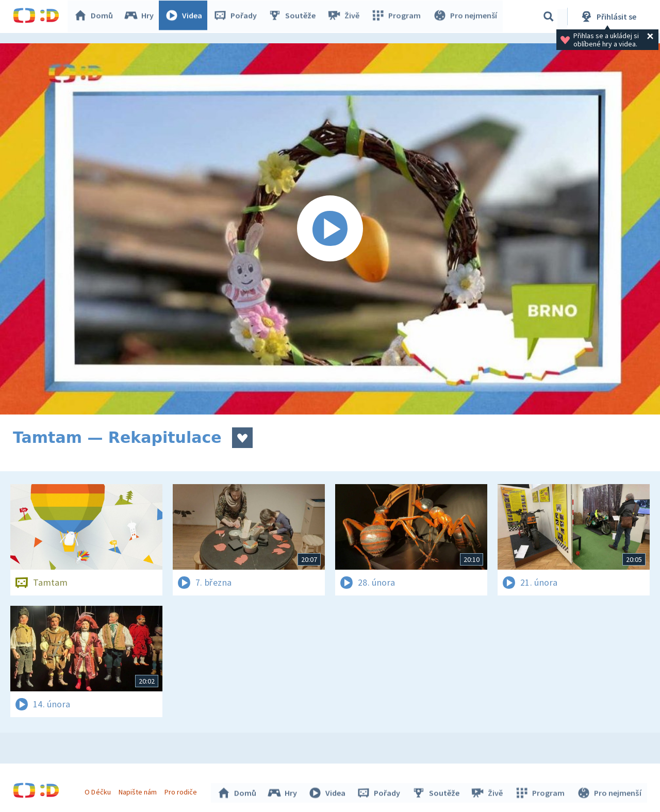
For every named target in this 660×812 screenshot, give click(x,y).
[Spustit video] (330, 229)
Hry (142, 16)
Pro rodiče (182, 790)
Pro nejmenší (466, 16)
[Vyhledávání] (549, 16)
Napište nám (139, 790)
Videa (186, 16)
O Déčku (99, 790)
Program (398, 16)
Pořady (238, 16)
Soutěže (294, 16)
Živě (345, 16)
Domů (96, 16)
